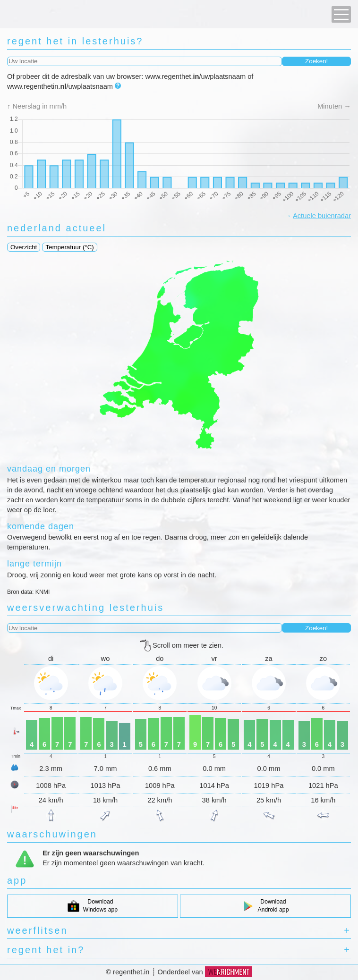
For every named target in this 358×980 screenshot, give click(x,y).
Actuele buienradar (322, 216)
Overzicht (24, 247)
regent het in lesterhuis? (75, 41)
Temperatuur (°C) (69, 247)
